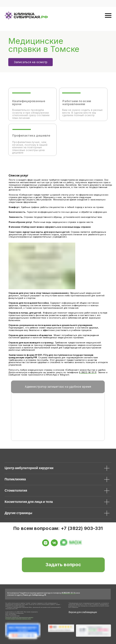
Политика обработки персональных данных (19, 617)
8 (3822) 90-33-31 (69, 593)
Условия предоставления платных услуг (18, 619)
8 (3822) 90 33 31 (88, 372)
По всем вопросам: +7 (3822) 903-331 (58, 528)
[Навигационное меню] (108, 16)
